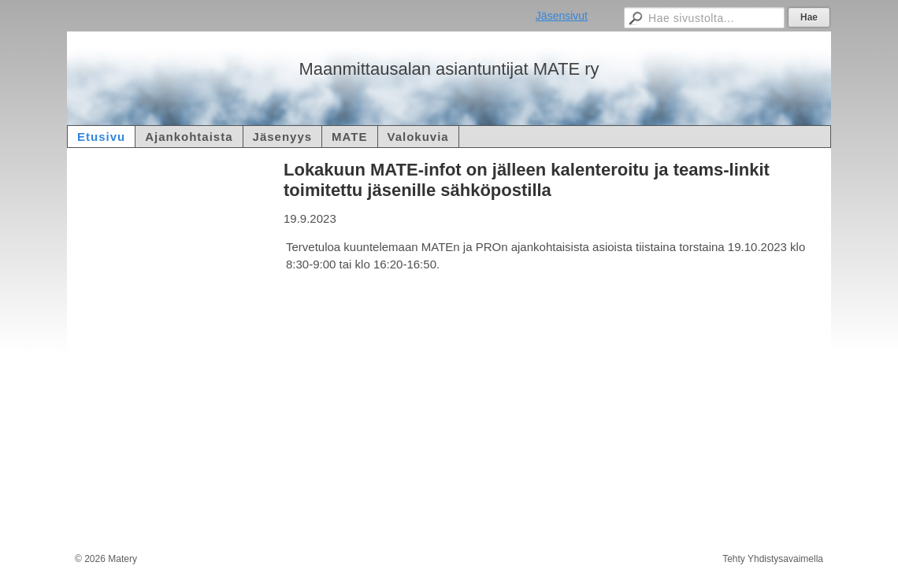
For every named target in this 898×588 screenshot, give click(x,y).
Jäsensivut (562, 16)
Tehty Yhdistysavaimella (773, 559)
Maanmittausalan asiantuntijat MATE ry (449, 69)
